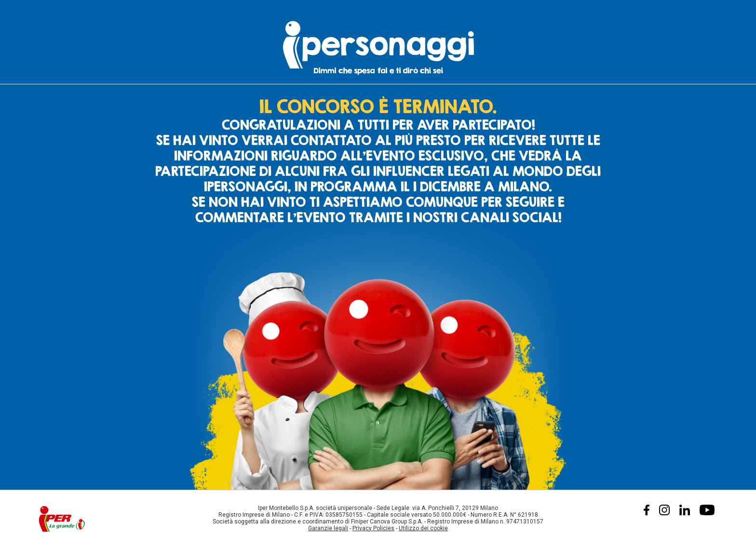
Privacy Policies (373, 528)
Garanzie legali (328, 528)
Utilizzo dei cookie (423, 528)
